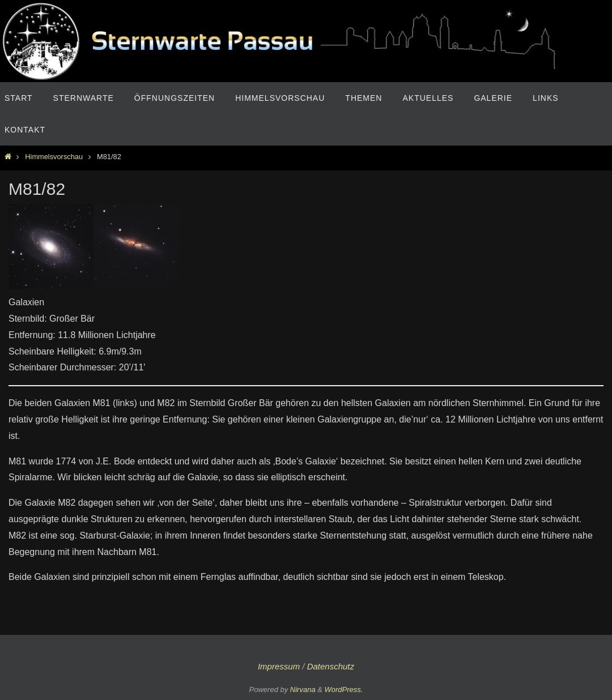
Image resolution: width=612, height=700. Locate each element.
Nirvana (303, 690)
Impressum (279, 666)
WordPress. (344, 690)
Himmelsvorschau (54, 157)
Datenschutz (331, 666)
